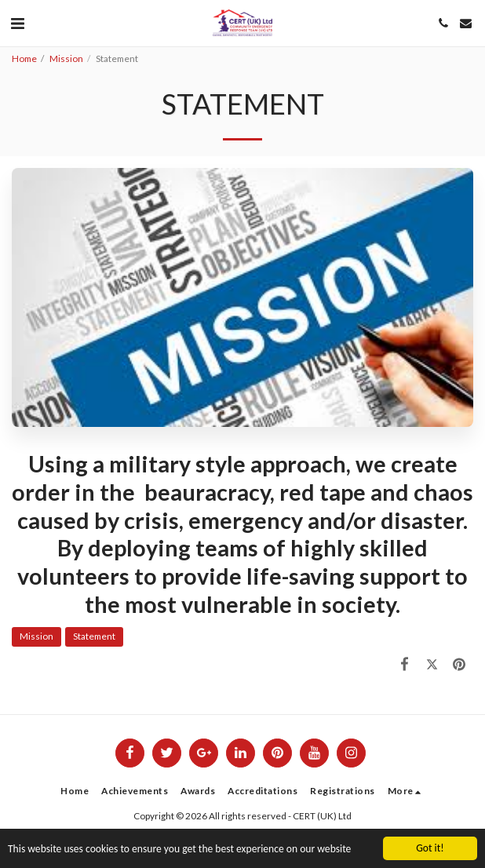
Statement (94, 636)
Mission (66, 58)
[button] (17, 23)
